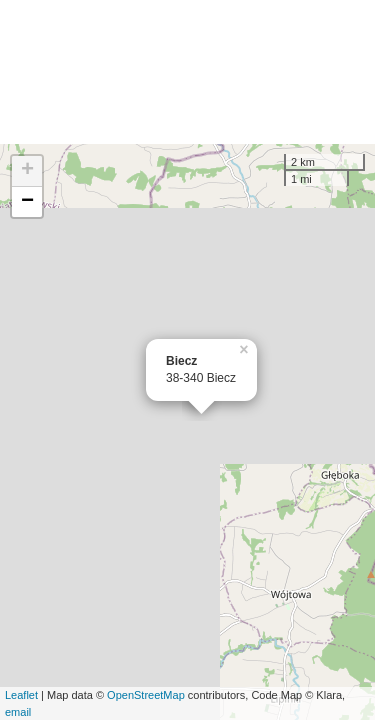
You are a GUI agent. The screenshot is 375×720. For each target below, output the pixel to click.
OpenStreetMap (146, 695)
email (18, 712)
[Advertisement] (187, 72)
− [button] (27, 202)
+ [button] (27, 171)
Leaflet (21, 695)
